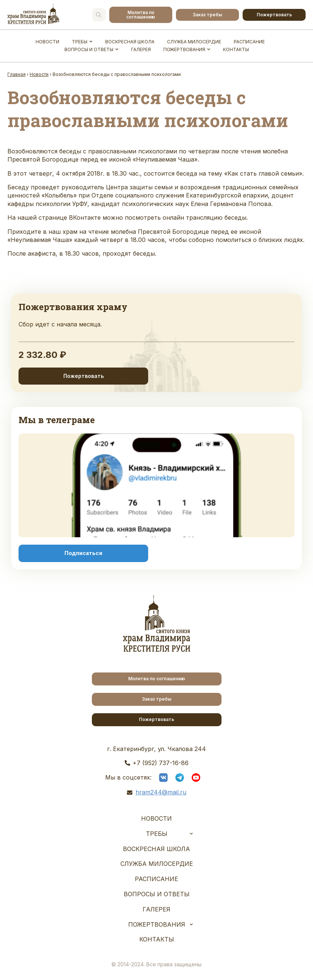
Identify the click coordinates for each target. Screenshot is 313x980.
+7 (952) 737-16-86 (161, 763)
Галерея (141, 49)
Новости (47, 42)
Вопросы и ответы (89, 49)
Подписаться (83, 553)
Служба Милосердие (194, 42)
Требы (80, 42)
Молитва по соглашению (141, 15)
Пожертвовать (274, 15)
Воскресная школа (130, 42)
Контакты (236, 49)
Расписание (249, 42)
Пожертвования (184, 49)
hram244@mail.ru (161, 792)
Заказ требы (207, 15)
